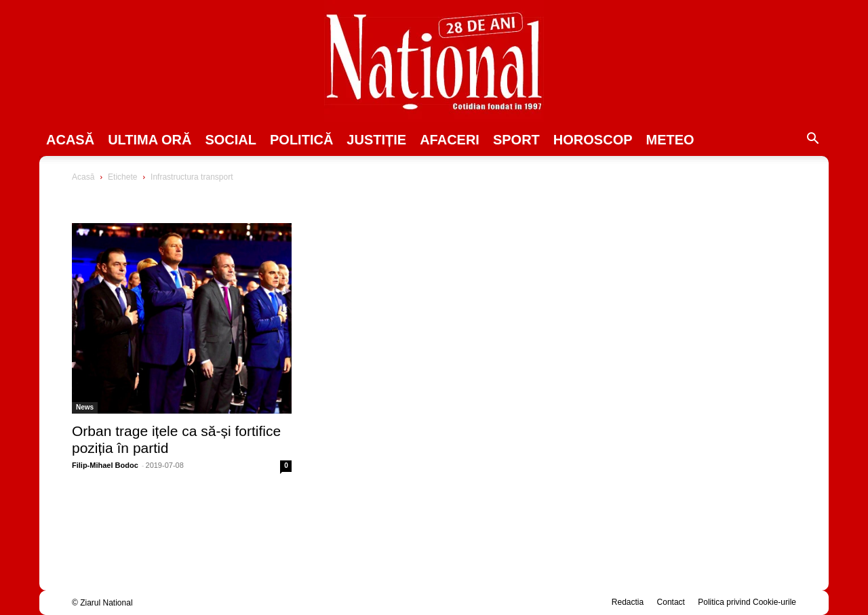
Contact (671, 602)
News (85, 407)
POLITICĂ (301, 140)
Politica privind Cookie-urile (747, 602)
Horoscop (593, 140)
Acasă (70, 140)
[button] (812, 140)
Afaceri (450, 140)
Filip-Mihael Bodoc (105, 465)
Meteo (670, 140)
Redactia (628, 602)
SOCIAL (231, 140)
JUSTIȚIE (376, 140)
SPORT (516, 140)
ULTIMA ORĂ (150, 140)
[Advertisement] (686, 275)
